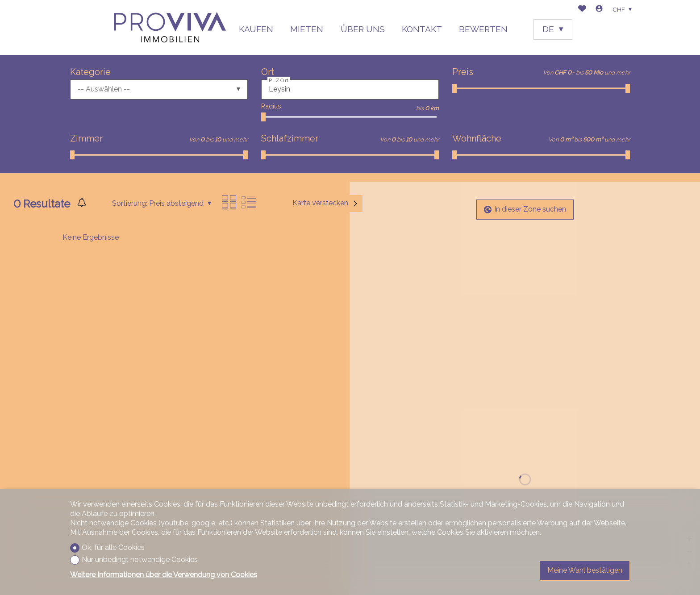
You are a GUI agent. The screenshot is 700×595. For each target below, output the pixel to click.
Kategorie (90, 72)
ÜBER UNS (363, 29)
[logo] (170, 27)
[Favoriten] (582, 10)
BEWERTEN (483, 29)
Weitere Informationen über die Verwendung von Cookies (164, 575)
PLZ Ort (279, 80)
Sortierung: (130, 203)
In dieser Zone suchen (525, 209)
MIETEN (307, 29)
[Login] (599, 10)
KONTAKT (422, 29)
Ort (268, 72)
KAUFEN (256, 29)
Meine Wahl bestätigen (585, 570)
